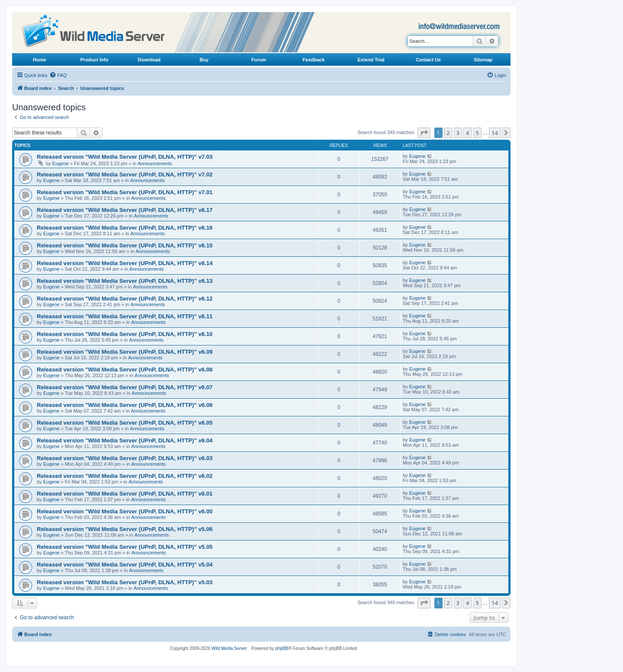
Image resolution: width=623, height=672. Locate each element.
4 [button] (467, 133)
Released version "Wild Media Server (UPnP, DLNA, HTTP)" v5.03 (125, 582)
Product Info (95, 60)
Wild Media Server (229, 648)
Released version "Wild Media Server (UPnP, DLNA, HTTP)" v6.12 (125, 299)
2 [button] (448, 133)
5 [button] (477, 133)
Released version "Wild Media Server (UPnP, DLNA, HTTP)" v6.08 (125, 370)
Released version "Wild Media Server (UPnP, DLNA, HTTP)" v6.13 (125, 281)
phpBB (282, 648)
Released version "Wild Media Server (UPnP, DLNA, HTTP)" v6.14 (125, 263)
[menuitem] (58, 75)
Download (149, 60)
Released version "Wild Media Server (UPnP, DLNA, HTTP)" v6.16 (125, 228)
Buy (204, 60)
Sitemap (483, 60)
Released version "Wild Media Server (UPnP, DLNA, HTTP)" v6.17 (125, 210)
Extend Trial (371, 60)
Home (40, 60)
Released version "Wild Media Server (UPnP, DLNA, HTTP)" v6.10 (125, 334)
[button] (424, 133)
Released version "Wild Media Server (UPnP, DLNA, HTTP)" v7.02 (125, 174)
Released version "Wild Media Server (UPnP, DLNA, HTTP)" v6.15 (125, 245)
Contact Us (428, 60)
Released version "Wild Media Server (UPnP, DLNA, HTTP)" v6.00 (125, 511)
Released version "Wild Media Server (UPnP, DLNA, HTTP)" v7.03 (125, 157)
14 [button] (495, 133)
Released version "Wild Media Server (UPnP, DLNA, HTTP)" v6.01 (125, 494)
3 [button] (458, 133)
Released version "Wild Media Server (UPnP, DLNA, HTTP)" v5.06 (125, 529)
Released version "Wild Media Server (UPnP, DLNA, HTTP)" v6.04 (125, 440)
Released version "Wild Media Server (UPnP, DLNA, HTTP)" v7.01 (125, 192)
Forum (259, 60)
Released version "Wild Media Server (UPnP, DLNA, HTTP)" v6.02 (125, 476)
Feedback (314, 60)
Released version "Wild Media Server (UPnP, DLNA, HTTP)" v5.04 (125, 565)
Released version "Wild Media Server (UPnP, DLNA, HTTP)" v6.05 (125, 423)
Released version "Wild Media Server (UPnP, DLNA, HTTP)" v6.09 (125, 352)
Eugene (61, 163)
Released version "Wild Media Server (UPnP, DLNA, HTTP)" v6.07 (125, 387)
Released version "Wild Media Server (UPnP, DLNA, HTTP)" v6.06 (125, 405)
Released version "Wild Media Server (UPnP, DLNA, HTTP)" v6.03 (125, 458)
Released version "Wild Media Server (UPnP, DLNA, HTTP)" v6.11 (125, 316)
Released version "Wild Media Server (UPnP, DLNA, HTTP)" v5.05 (125, 547)
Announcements (155, 163)
